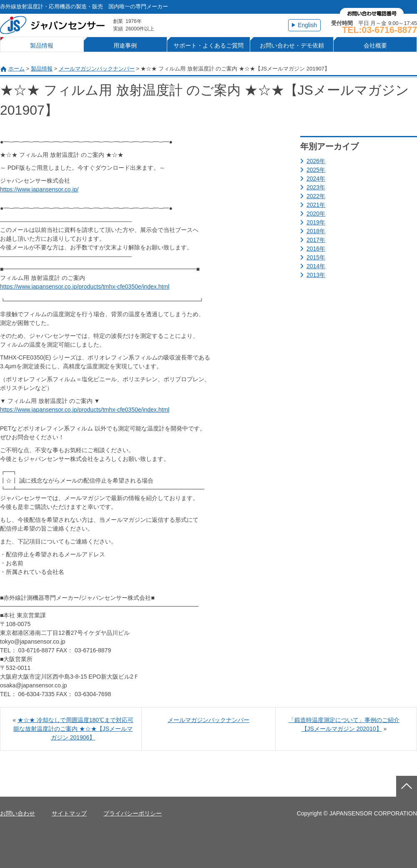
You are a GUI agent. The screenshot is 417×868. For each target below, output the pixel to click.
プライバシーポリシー (133, 813)
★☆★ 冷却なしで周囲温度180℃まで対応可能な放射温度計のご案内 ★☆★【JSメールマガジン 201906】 (73, 729)
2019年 (316, 222)
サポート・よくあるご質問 (208, 45)
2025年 (316, 170)
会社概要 (375, 45)
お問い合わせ (18, 813)
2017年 (316, 240)
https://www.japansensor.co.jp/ (39, 189)
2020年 (316, 214)
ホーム (16, 69)
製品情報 (42, 45)
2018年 (316, 231)
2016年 (316, 249)
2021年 (316, 205)
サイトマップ (69, 813)
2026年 (316, 161)
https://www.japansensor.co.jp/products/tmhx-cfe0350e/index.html (85, 287)
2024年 (316, 179)
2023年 (316, 187)
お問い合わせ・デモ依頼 (292, 45)
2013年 (316, 275)
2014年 (316, 266)
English (307, 25)
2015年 (316, 257)
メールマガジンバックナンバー (97, 69)
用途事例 (125, 45)
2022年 (316, 196)
